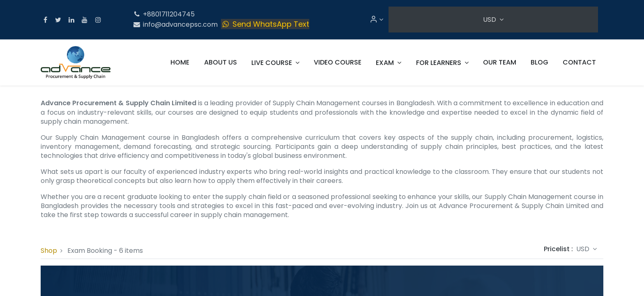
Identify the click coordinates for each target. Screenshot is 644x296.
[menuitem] (180, 62)
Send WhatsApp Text (265, 24)
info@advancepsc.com (175, 24)
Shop (49, 251)
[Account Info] (376, 20)
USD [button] (490, 20)
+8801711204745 (164, 14)
